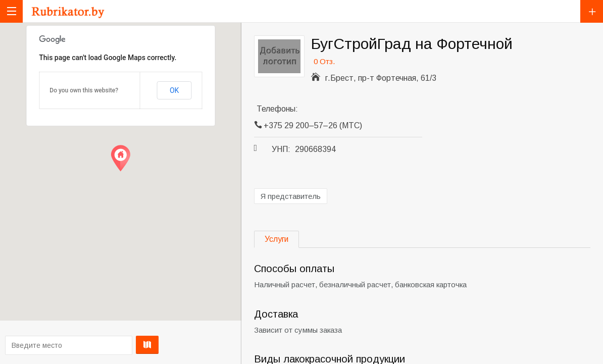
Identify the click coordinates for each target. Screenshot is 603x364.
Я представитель (291, 196)
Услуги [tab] (277, 239)
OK (174, 90)
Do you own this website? (84, 90)
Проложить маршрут (117, 345)
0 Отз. (324, 61)
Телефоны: (277, 109)
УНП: (281, 149)
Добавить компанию (592, 11)
